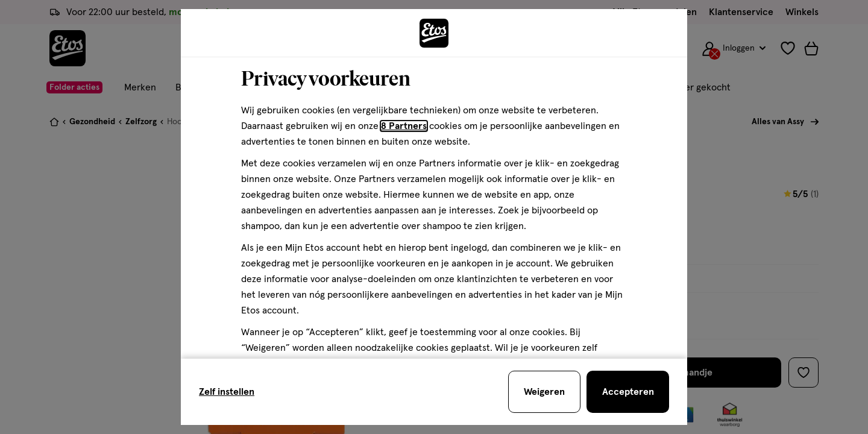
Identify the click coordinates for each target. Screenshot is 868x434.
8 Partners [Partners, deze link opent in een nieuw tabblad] (404, 126)
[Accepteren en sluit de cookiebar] (628, 392)
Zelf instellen (227, 392)
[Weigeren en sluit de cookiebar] (544, 392)
